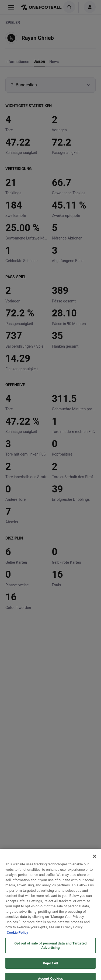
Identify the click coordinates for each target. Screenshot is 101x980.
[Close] (95, 860)
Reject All (50, 967)
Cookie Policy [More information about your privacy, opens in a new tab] (18, 937)
